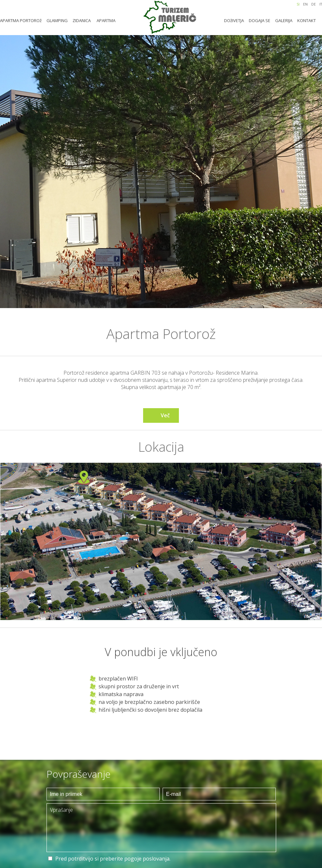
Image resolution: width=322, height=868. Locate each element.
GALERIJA (284, 20)
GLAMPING (57, 20)
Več (165, 415)
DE (314, 4)
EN (305, 4)
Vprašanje (161, 828)
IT (321, 4)
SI (298, 4)
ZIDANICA (82, 20)
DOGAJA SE (260, 20)
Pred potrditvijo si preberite (113, 859)
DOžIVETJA (234, 20)
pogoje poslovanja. (147, 859)
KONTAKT (307, 20)
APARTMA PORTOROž (21, 20)
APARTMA (106, 20)
